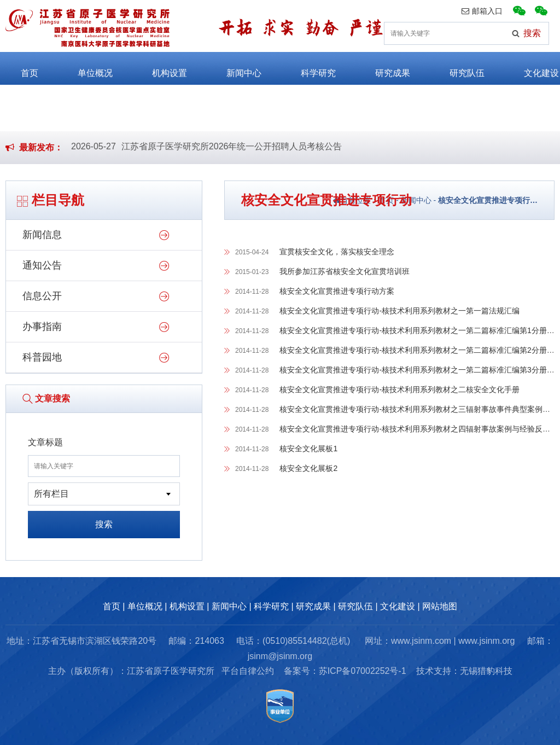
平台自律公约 (248, 671)
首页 (20, 68)
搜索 (104, 524)
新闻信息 (42, 235)
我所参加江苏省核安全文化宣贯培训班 (345, 271)
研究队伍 (457, 68)
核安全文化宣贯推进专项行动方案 (337, 291)
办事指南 (42, 327)
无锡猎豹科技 (486, 671)
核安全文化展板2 (308, 468)
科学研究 (308, 68)
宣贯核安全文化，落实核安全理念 (337, 252)
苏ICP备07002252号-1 (363, 671)
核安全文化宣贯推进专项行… (488, 200)
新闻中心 (234, 68)
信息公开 (42, 296)
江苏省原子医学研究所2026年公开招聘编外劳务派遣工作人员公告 (249, 151)
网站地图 (440, 606)
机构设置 (160, 68)
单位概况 (85, 68)
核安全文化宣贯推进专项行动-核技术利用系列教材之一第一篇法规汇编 (399, 311)
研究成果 (383, 68)
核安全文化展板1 (308, 449)
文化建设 (532, 68)
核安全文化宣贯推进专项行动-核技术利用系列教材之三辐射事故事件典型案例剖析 (419, 409)
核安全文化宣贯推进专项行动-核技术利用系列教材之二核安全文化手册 (399, 389)
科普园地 (42, 357)
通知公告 (42, 265)
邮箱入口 (482, 11)
